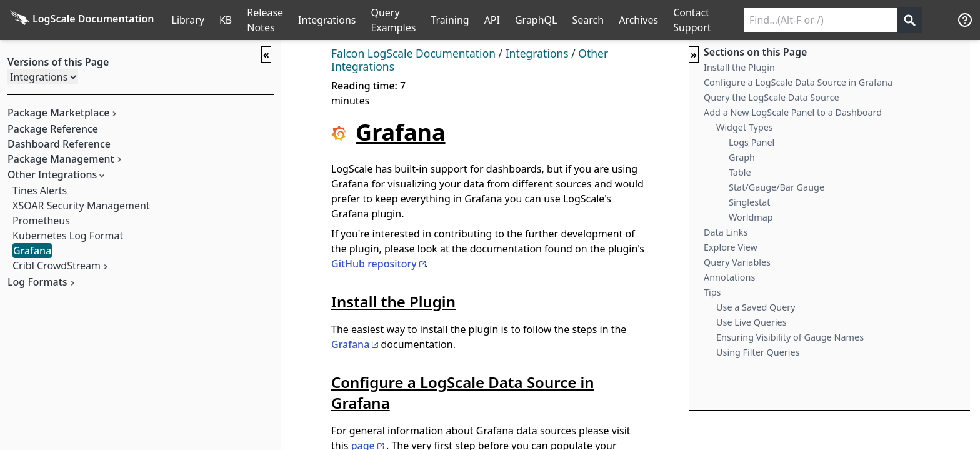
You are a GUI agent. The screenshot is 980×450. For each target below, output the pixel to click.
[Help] (965, 20)
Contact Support (692, 20)
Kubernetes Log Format (68, 236)
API (492, 20)
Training (450, 20)
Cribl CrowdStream (57, 266)
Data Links (726, 232)
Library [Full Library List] (188, 20)
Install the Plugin (739, 67)
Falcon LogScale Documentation (413, 53)
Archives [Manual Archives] (638, 20)
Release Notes (265, 20)
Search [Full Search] (588, 20)
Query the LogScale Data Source (772, 97)
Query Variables (737, 262)
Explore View (731, 247)
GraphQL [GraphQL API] (536, 20)
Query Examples (393, 20)
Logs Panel (752, 142)
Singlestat (750, 202)
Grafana (32, 251)
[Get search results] (910, 20)
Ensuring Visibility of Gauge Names (790, 337)
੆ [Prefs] (942, 20)
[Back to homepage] (82, 20)
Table (740, 172)
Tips (712, 292)
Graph (742, 157)
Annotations (729, 277)
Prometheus (41, 221)
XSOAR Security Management (81, 206)
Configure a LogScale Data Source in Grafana (798, 82)
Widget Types (745, 127)
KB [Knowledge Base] (226, 20)
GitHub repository (374, 264)
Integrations (327, 20)
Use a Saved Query (756, 307)
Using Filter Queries (758, 352)
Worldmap (751, 217)
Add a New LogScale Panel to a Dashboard (793, 112)
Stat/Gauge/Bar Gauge (777, 187)
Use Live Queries (752, 322)
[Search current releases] (821, 20)
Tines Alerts (40, 191)
